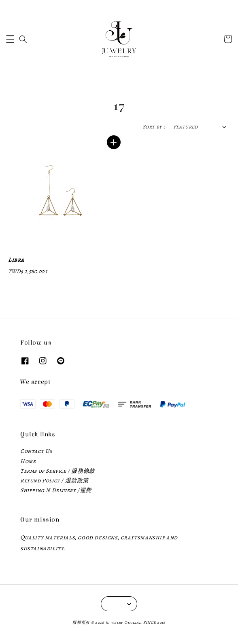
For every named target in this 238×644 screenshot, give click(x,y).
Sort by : (154, 127)
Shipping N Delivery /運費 (56, 490)
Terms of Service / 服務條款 (58, 471)
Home (28, 461)
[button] (10, 39)
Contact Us (36, 451)
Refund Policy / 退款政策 (54, 481)
